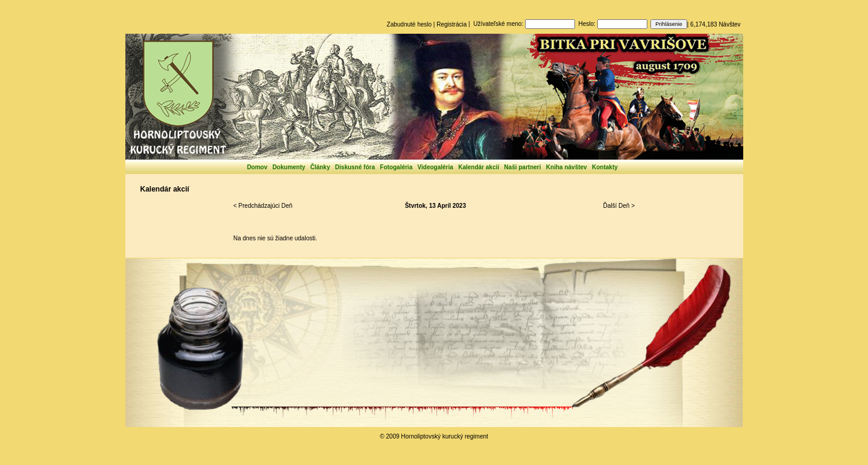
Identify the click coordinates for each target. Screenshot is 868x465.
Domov (257, 167)
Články (320, 167)
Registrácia (451, 24)
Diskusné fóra (355, 167)
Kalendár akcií (479, 167)
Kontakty (605, 167)
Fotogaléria (396, 167)
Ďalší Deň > (619, 206)
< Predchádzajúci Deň (263, 206)
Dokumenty (289, 167)
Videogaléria (436, 167)
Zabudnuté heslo (410, 24)
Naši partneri (522, 167)
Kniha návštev (567, 167)
